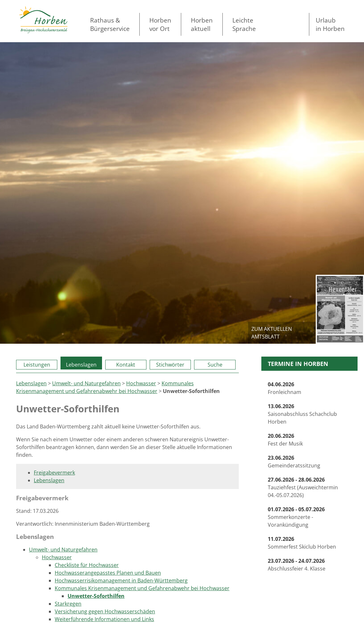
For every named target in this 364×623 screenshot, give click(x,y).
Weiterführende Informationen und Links (104, 619)
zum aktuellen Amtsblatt (272, 333)
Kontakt (126, 365)
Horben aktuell (202, 24)
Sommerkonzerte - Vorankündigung (296, 517)
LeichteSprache (244, 24)
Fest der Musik (285, 440)
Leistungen (37, 365)
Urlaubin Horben (330, 24)
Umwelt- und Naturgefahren (86, 383)
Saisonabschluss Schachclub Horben (302, 414)
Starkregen (68, 604)
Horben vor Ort (160, 24)
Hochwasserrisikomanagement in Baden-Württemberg (121, 580)
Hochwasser (141, 383)
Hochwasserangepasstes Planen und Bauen (108, 573)
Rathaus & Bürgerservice (110, 24)
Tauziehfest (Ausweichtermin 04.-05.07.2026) (303, 487)
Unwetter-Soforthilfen (96, 596)
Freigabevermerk (54, 473)
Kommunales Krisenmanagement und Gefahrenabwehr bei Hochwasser (142, 588)
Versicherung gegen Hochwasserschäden (105, 611)
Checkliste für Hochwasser (87, 565)
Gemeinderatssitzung (294, 462)
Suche (215, 365)
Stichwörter (170, 365)
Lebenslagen (81, 365)
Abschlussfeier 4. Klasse (297, 565)
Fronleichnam (285, 388)
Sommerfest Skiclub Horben (302, 543)
